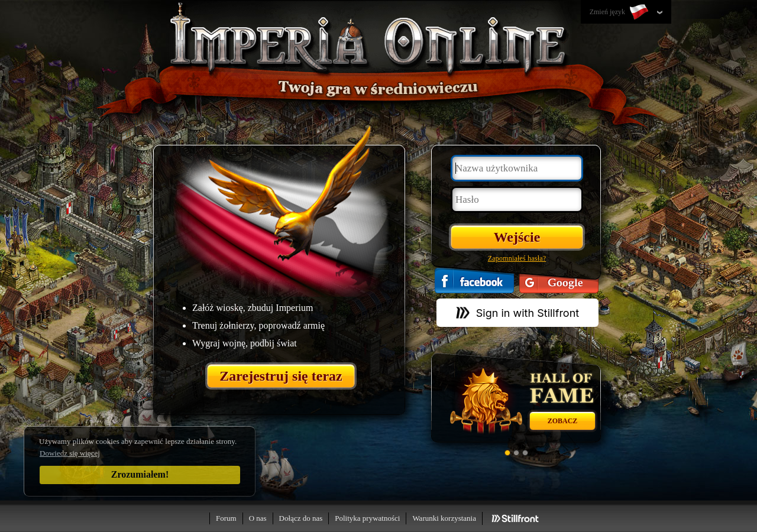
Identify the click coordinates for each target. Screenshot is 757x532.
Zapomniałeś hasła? (517, 258)
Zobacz (563, 421)
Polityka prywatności (367, 518)
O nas (258, 518)
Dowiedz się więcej (70, 453)
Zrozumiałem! (140, 474)
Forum (226, 518)
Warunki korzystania (444, 518)
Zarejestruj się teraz (281, 376)
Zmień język (620, 12)
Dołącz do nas (301, 518)
